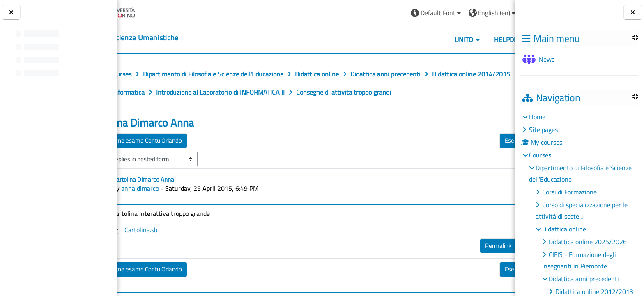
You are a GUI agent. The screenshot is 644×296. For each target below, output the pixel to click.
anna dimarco (179, 206)
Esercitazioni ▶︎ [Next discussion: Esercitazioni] (480, 158)
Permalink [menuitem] (454, 264)
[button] (392, 13)
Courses (540, 155)
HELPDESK (466, 39)
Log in (493, 13)
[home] (168, 38)
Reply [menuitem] (487, 262)
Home (537, 117)
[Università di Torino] (149, 12)
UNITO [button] (420, 39)
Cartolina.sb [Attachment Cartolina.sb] (174, 248)
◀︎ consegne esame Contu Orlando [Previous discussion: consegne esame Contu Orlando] (176, 158)
